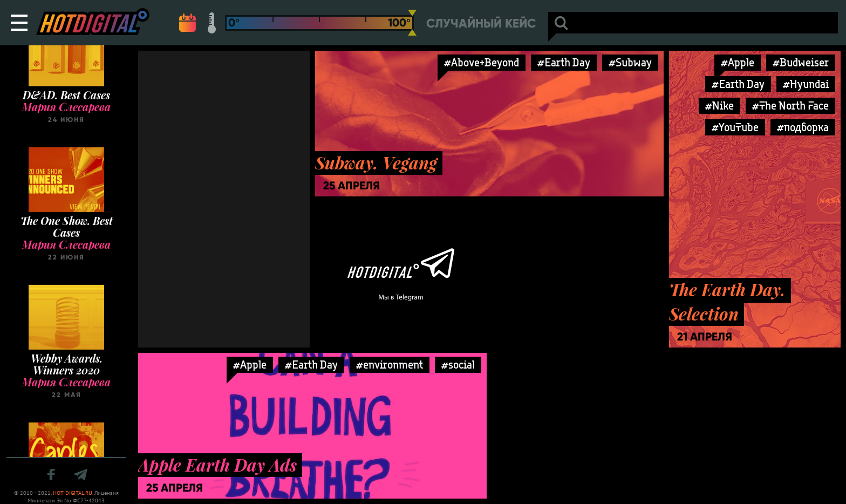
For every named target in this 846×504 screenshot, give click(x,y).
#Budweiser (801, 62)
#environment (390, 365)
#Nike (719, 105)
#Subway (630, 62)
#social (458, 365)
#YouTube (735, 127)
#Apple (738, 62)
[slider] (412, 23)
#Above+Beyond (482, 62)
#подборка (803, 127)
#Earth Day (564, 62)
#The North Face (790, 105)
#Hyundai (806, 84)
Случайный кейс (481, 23)
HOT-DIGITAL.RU (73, 493)
